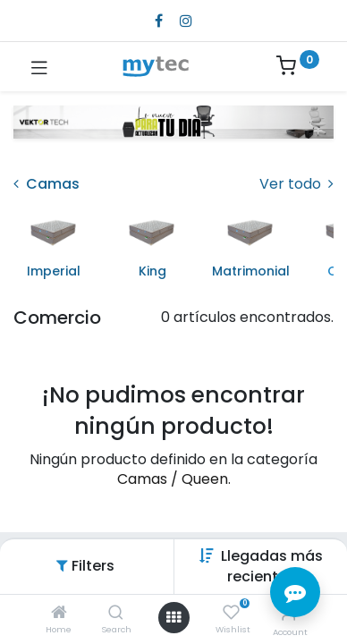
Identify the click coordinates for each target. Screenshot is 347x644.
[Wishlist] (231, 613)
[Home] (59, 613)
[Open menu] (173, 617)
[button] (272, 566)
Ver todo (296, 184)
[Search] (116, 613)
